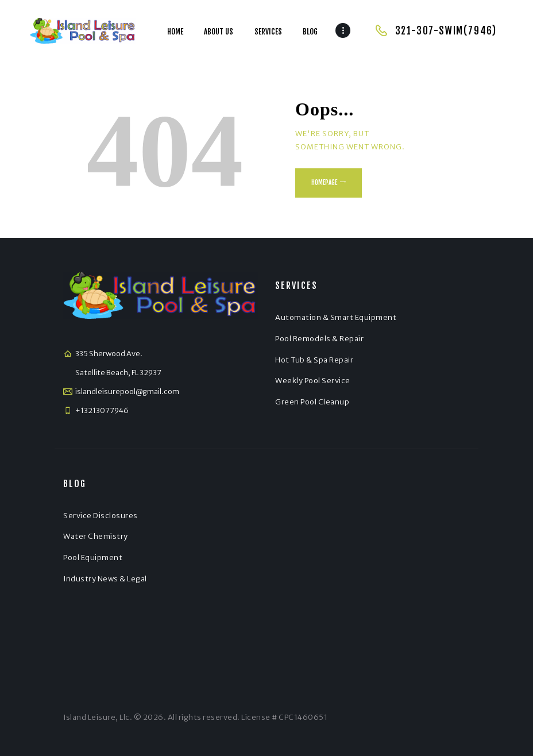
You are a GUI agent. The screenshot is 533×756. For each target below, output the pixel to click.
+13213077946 (102, 410)
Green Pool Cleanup (312, 402)
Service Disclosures (101, 516)
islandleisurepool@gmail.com (127, 392)
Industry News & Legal (105, 579)
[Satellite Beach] (372, 571)
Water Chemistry (96, 536)
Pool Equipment (93, 558)
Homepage (324, 183)
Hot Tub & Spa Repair (314, 360)
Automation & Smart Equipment (336, 317)
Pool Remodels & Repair (319, 339)
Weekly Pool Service (313, 381)
